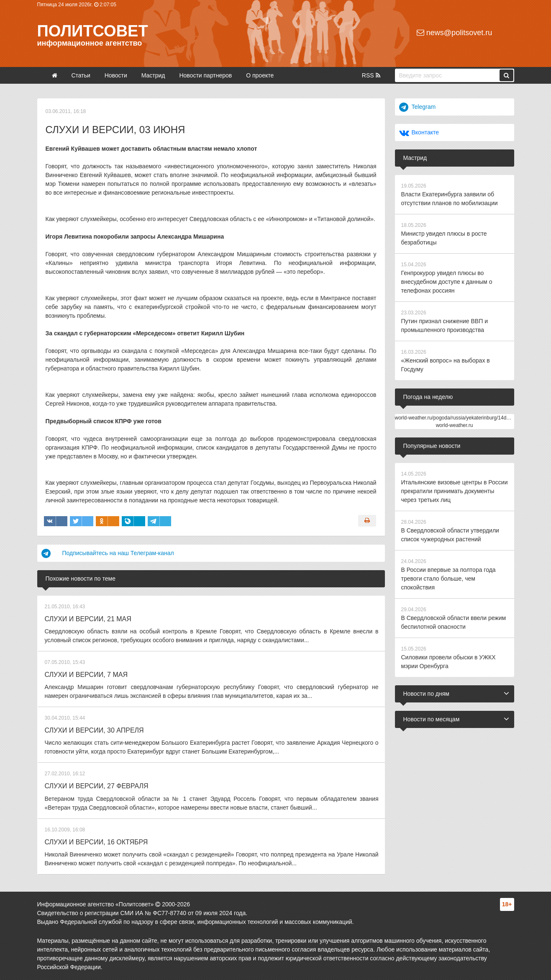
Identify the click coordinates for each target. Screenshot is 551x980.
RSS (371, 75)
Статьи (81, 75)
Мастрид (153, 75)
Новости (116, 75)
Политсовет (93, 31)
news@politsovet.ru (454, 33)
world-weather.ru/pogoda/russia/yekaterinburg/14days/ (455, 418)
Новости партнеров (205, 75)
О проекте (260, 75)
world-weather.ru (455, 425)
